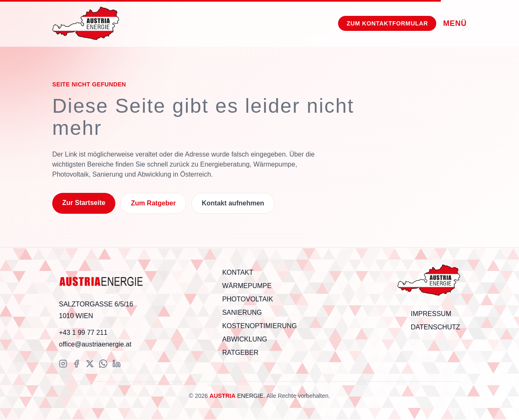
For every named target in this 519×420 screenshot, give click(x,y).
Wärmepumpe (247, 286)
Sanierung (242, 312)
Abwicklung (245, 339)
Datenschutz (435, 327)
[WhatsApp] (103, 364)
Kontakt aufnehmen (233, 203)
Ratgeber (240, 353)
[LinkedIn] (117, 364)
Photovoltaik (248, 299)
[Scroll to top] (429, 281)
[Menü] (455, 23)
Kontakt (238, 272)
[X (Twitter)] (90, 364)
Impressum (431, 314)
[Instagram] (63, 364)
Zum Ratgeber (153, 203)
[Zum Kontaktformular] (387, 23)
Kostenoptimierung (260, 326)
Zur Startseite (84, 203)
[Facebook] (76, 364)
